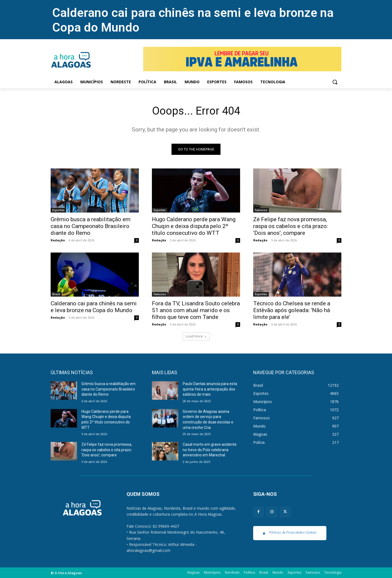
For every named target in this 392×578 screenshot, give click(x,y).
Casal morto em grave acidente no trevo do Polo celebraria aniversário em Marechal (210, 450)
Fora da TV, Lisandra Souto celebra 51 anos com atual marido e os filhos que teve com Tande (196, 310)
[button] (335, 82)
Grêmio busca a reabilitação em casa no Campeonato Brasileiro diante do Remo (91, 226)
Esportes (58, 210)
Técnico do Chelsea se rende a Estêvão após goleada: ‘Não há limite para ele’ (292, 310)
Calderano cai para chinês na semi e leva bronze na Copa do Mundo (94, 307)
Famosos (261, 210)
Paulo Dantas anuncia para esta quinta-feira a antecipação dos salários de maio (210, 389)
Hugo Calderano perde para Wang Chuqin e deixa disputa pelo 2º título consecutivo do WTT (194, 226)
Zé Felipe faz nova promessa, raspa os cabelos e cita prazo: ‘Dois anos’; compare (290, 226)
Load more (196, 336)
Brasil (56, 294)
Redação (58, 240)
